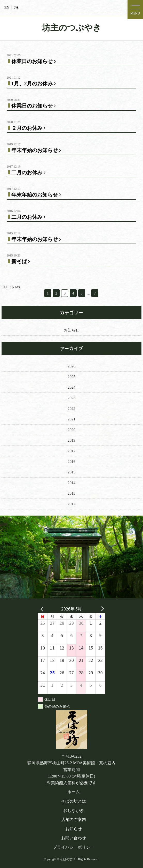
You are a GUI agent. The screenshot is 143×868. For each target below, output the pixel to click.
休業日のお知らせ (35, 61)
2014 (71, 483)
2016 (71, 462)
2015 (71, 472)
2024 (71, 387)
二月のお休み (29, 172)
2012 (71, 504)
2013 (71, 493)
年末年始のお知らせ (37, 150)
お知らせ (71, 330)
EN (7, 7)
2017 (71, 451)
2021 (71, 419)
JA (16, 7)
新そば (22, 261)
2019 (71, 440)
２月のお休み (29, 128)
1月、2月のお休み (35, 84)
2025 (71, 377)
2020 (71, 430)
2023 (71, 398)
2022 (71, 409)
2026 (71, 366)
